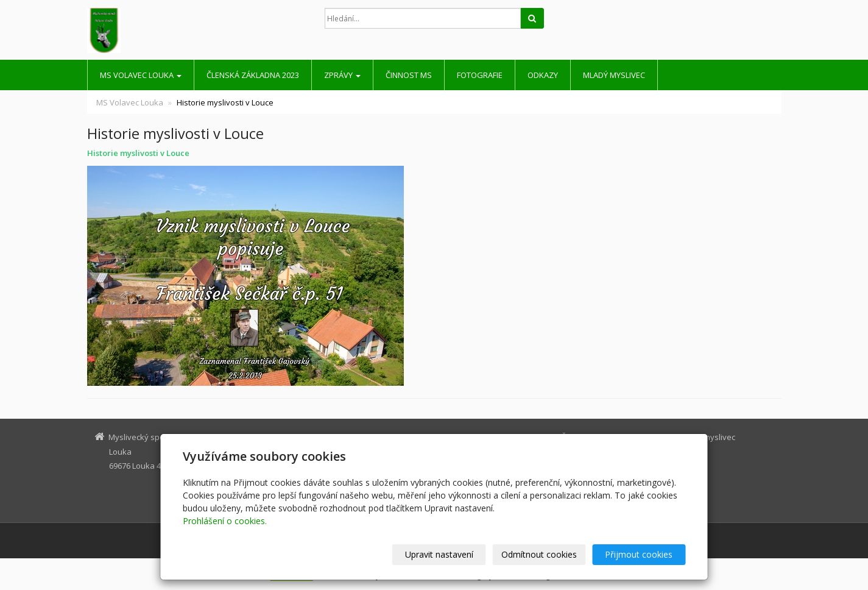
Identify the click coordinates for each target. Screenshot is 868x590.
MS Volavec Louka (141, 75)
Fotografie (480, 75)
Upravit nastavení (439, 554)
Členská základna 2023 (253, 75)
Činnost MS (409, 75)
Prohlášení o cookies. (225, 521)
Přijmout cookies (639, 554)
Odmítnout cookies (539, 554)
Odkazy (543, 75)
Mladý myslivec (614, 75)
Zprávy (342, 75)
